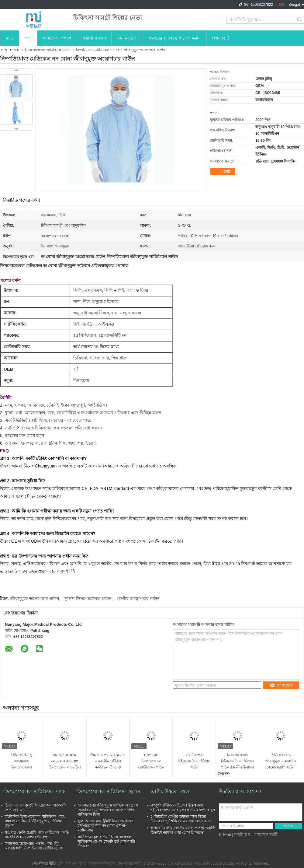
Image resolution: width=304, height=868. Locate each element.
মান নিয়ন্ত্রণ (127, 38)
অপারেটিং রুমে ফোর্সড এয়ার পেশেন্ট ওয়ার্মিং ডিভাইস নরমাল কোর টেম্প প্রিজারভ (183, 830)
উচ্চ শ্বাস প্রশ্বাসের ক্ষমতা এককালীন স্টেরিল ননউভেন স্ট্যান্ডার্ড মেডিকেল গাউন (108, 762)
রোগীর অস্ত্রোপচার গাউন (138, 599)
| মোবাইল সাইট (264, 835)
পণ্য (28, 38)
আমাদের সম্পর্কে (57, 38)
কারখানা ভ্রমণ (94, 38)
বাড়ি (10, 38)
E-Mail (225, 835)
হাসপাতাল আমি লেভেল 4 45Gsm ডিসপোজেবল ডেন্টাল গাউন (65, 762)
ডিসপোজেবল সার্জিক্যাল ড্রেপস (109, 791)
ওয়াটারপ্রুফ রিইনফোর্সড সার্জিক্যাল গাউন (194, 761)
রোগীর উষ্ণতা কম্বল (170, 791)
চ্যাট (223, 172)
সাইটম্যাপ (242, 835)
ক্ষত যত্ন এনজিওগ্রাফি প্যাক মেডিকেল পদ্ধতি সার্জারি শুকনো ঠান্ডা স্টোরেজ (37, 835)
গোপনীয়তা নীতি (44, 863)
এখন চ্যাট (220, 38)
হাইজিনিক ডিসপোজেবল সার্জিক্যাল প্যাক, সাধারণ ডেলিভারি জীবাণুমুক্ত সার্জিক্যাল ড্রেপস (35, 821)
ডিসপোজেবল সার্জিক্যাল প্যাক (35, 791)
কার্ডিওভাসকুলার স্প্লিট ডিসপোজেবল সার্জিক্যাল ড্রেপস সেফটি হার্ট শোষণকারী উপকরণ (106, 842)
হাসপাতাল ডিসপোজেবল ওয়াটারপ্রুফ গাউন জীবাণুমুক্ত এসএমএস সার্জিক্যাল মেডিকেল (151, 762)
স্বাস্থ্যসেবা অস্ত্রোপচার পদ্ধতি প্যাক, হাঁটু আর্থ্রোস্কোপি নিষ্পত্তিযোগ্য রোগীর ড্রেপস (34, 846)
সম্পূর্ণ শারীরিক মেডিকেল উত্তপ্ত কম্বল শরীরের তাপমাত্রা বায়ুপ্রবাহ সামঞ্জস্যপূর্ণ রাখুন (183, 808)
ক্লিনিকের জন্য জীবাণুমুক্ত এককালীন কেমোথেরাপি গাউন (281, 761)
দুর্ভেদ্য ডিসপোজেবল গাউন (88, 599)
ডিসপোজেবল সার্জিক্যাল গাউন (48, 50)
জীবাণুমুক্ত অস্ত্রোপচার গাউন (35, 599)
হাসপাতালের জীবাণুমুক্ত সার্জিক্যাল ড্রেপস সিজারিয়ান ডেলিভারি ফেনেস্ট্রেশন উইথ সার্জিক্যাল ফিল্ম (108, 810)
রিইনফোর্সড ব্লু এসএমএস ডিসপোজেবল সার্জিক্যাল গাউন (22, 762)
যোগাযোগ (281, 685)
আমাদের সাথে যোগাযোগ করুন (174, 38)
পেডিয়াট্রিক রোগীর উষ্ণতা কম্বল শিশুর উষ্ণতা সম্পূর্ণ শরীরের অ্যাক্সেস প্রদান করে (180, 819)
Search (300, 20)
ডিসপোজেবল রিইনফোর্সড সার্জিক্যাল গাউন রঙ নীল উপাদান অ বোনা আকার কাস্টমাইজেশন (237, 762)
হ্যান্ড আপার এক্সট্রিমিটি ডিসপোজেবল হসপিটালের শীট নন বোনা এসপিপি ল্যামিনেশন (105, 826)
